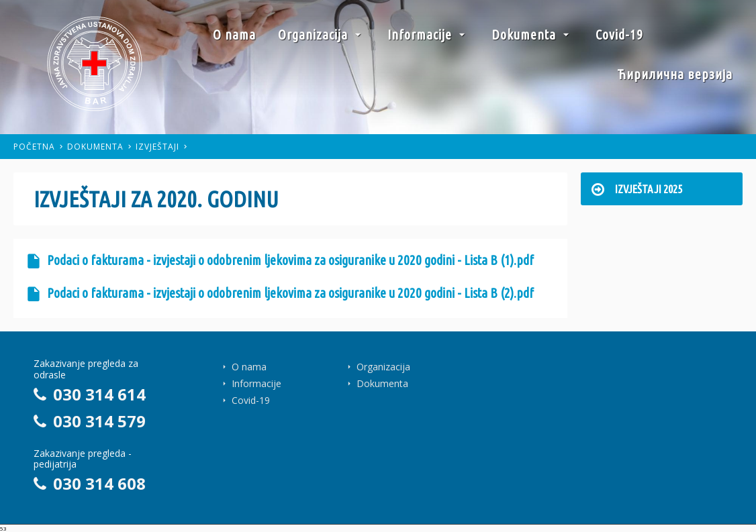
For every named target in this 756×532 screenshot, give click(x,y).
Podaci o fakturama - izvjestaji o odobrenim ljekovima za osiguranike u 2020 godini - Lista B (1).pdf (280, 260)
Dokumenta (532, 35)
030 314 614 (90, 394)
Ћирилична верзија (675, 74)
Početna (34, 147)
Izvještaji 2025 (637, 189)
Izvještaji (157, 147)
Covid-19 (619, 35)
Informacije (428, 35)
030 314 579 (90, 421)
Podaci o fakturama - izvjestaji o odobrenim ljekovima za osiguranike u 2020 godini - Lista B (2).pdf (280, 293)
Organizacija (322, 35)
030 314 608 (90, 483)
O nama (234, 35)
